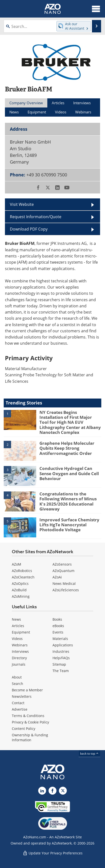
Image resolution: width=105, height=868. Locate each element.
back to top (89, 753)
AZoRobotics (22, 571)
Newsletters (22, 696)
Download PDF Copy (29, 229)
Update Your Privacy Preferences (53, 853)
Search (17, 684)
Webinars (20, 645)
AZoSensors (62, 564)
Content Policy (24, 729)
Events (58, 632)
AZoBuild (19, 590)
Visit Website (22, 204)
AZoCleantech (23, 577)
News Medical (64, 583)
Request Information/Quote (36, 217)
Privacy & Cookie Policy (30, 722)
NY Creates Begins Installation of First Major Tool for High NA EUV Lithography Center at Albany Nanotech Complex (70, 422)
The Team (61, 671)
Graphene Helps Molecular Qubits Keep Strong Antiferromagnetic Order (67, 448)
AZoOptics (20, 583)
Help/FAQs (61, 658)
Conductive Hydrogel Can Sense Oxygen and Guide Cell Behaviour (69, 473)
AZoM (17, 564)
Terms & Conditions (28, 716)
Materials (60, 639)
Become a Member (27, 690)
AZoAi (57, 577)
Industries (61, 651)
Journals (19, 664)
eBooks (58, 626)
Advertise (20, 709)
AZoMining (21, 596)
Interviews (20, 651)
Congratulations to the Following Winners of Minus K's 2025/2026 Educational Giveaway (68, 501)
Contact (18, 703)
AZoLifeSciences (66, 590)
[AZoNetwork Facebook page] (52, 791)
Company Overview (26, 103)
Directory (19, 658)
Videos (17, 639)
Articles (18, 626)
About (17, 677)
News (16, 619)
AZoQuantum (63, 571)
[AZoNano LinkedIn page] (42, 791)
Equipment (21, 632)
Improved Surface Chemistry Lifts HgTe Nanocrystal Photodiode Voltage (69, 525)
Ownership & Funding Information (30, 737)
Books (57, 619)
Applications (63, 645)
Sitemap (59, 664)
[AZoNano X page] (63, 791)
